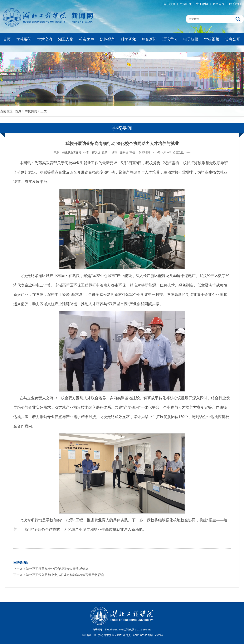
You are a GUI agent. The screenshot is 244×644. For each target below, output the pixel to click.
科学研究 (128, 39)
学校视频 (212, 39)
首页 (7, 39)
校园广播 (186, 4)
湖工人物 (66, 39)
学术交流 (45, 39)
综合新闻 (149, 39)
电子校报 (169, 4)
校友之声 (87, 39)
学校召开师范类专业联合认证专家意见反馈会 (57, 569)
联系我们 (235, 4)
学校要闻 (24, 39)
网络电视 (219, 4)
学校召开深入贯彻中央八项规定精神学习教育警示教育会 (65, 575)
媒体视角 (107, 39)
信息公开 (233, 39)
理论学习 (170, 39)
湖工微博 (202, 4)
